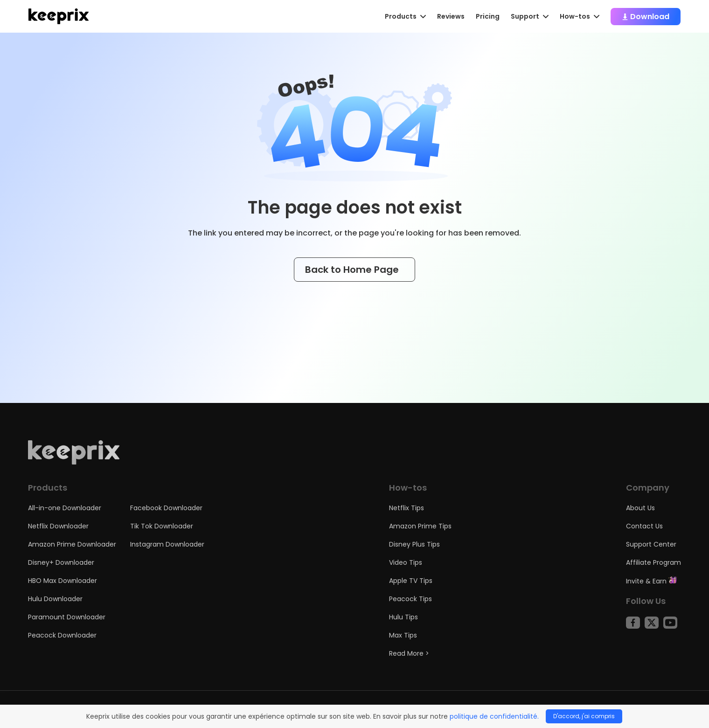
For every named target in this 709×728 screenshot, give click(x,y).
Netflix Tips (407, 508)
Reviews (451, 16)
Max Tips (403, 635)
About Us (640, 508)
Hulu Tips (403, 617)
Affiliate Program (653, 562)
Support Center (651, 544)
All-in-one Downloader (65, 508)
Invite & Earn (652, 581)
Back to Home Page (354, 270)
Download (646, 17)
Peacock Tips (410, 599)
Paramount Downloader (67, 617)
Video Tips (406, 562)
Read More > (409, 653)
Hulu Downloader (55, 599)
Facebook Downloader (166, 508)
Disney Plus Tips (414, 544)
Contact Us (644, 526)
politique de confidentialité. (494, 716)
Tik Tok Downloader (162, 526)
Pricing (488, 16)
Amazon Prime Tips (420, 526)
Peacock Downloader (62, 635)
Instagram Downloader (167, 544)
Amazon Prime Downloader (72, 544)
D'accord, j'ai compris (584, 716)
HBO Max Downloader (63, 581)
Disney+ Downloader (61, 562)
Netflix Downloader (58, 526)
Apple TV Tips (411, 581)
